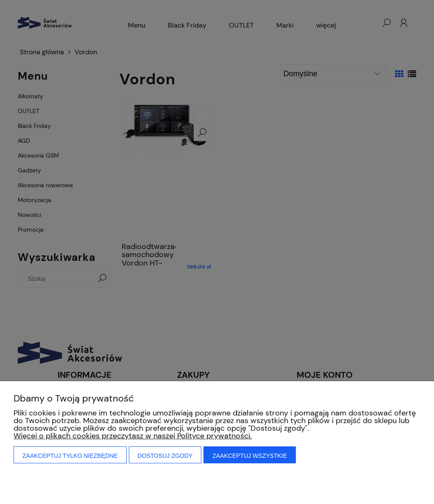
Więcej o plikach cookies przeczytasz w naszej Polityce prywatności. (133, 436)
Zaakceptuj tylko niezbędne (70, 456)
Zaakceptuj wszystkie (250, 456)
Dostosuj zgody (165, 456)
